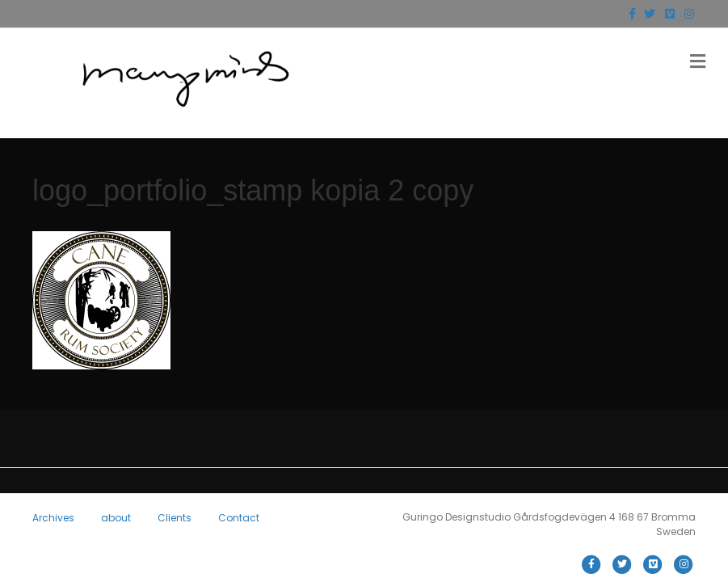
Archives (53, 518)
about (116, 518)
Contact (239, 518)
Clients (175, 518)
